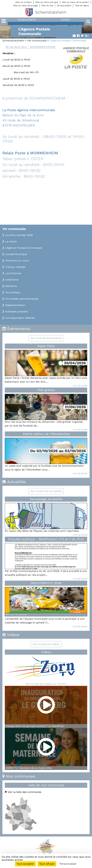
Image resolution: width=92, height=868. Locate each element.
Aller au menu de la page (26, 5)
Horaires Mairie (27, 20)
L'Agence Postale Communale (24, 248)
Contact (65, 20)
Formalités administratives (22, 299)
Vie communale (37, 41)
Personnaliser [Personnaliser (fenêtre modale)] (68, 864)
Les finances (13, 273)
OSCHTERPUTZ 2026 (46, 583)
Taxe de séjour (82, 5)
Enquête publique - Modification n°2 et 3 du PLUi (46, 539)
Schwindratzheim (13, 41)
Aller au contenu (24, 2)
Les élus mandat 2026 (19, 235)
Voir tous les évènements (46, 338)
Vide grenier (46, 390)
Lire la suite (80, 386)
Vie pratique (13, 292)
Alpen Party (46, 346)
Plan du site (47, 5)
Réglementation (15, 305)
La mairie (11, 241)
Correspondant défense (20, 318)
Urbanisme (12, 280)
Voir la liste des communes (23, 792)
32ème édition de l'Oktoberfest (46, 434)
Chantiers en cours (17, 261)
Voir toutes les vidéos (46, 644)
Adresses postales (17, 311)
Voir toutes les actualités (46, 491)
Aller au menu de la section (75, 2)
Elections (11, 286)
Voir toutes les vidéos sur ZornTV (46, 684)
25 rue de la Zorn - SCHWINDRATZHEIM (30, 47)
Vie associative (64, 5)
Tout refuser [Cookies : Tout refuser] (47, 864)
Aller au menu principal (47, 2)
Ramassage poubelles (46, 499)
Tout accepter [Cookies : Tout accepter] (25, 864)
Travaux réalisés (15, 267)
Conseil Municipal (16, 254)
